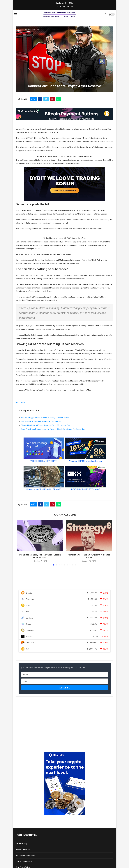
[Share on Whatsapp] (58, 99)
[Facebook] (57, 7)
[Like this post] (34, 99)
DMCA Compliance (24, 861)
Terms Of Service (23, 850)
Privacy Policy (21, 844)
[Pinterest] (68, 7)
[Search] (106, 14)
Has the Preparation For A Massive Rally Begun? (41, 421)
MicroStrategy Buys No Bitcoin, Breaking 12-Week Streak (45, 417)
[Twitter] (60, 7)
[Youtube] (72, 7)
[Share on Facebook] (40, 99)
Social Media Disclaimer (25, 855)
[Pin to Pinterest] (52, 99)
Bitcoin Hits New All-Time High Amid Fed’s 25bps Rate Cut (46, 425)
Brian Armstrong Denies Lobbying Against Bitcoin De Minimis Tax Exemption (53, 429)
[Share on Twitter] (46, 99)
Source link (20, 402)
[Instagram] (64, 7)
